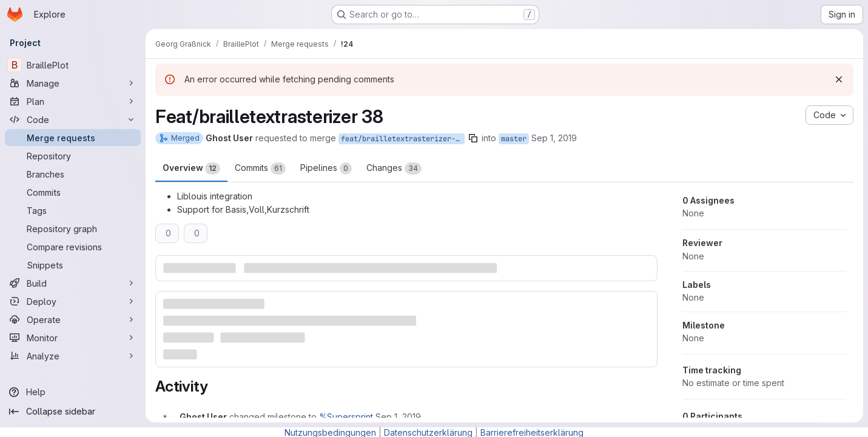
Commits (260, 168)
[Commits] (73, 192)
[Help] (73, 392)
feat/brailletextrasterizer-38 (402, 139)
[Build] (73, 283)
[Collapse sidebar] (73, 412)
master (514, 139)
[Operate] (73, 319)
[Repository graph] (73, 229)
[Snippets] (73, 265)
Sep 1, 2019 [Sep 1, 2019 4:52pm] (554, 138)
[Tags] (73, 210)
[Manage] (73, 83)
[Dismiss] (839, 79)
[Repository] (73, 156)
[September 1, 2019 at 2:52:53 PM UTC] (398, 417)
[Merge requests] (73, 138)
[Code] (73, 119)
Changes (394, 168)
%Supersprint (346, 417)
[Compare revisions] (73, 247)
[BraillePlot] (73, 65)
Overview (191, 168)
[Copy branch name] (473, 138)
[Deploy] (73, 301)
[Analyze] (73, 356)
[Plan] (73, 101)
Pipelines (326, 168)
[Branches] (73, 174)
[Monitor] (73, 338)
